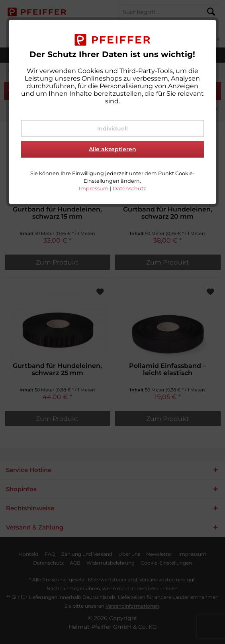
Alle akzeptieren (112, 149)
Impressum (94, 189)
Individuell (112, 128)
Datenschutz (129, 189)
